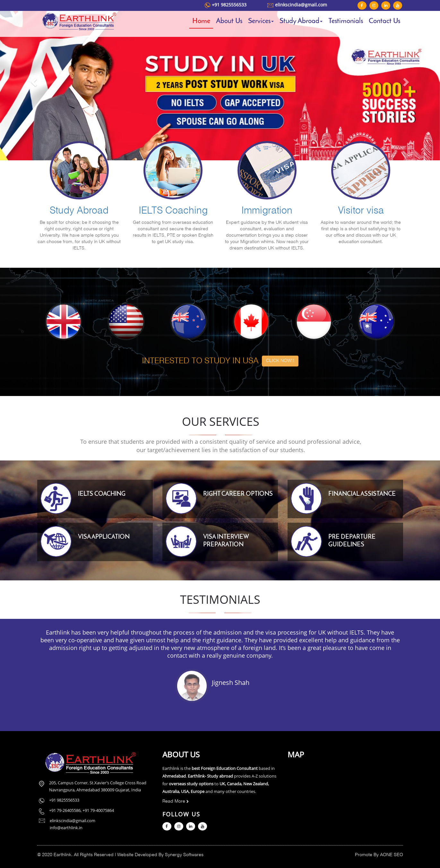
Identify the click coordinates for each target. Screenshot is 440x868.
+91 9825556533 (229, 5)
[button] (33, 80)
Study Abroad (301, 21)
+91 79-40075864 (98, 810)
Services (261, 21)
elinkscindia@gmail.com (301, 5)
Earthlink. (63, 855)
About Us (229, 21)
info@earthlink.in (66, 828)
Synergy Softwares (184, 855)
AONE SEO (392, 855)
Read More (176, 801)
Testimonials (346, 21)
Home (201, 21)
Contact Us (384, 21)
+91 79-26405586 (65, 810)
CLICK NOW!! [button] (280, 361)
